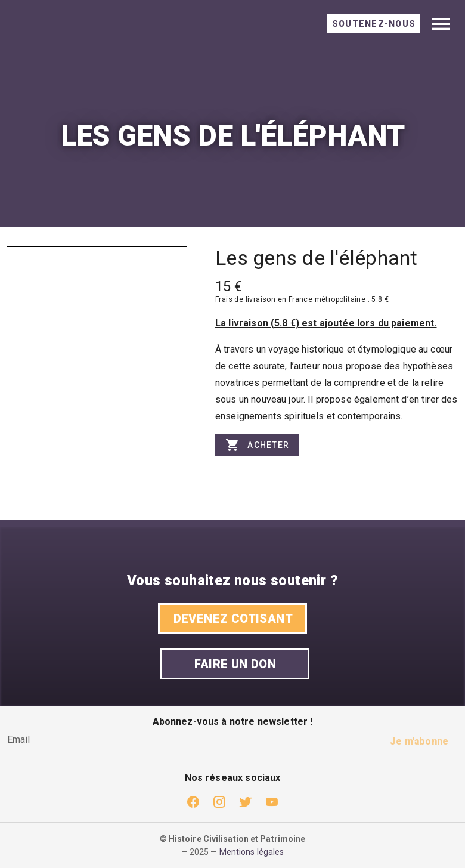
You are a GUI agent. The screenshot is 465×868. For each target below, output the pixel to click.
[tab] (374, 24)
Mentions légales (252, 852)
